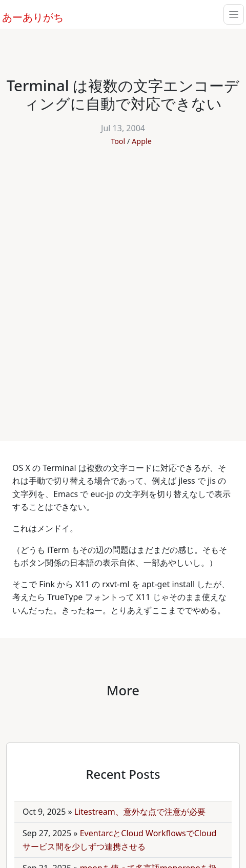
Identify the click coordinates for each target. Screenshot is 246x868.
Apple (142, 141)
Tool (118, 141)
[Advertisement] (123, 288)
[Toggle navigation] (234, 14)
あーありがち (27, 16)
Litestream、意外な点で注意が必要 (140, 812)
